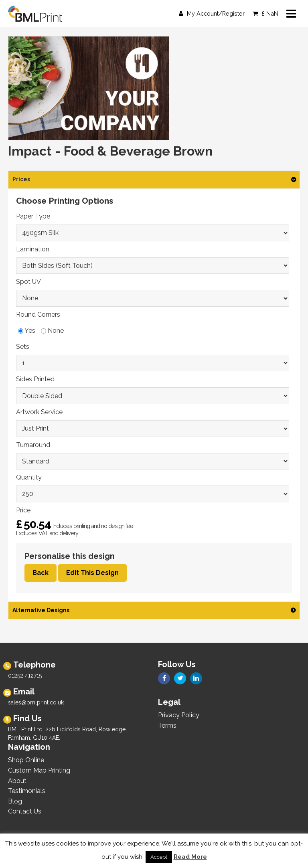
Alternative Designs (41, 610)
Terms (167, 725)
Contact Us (25, 811)
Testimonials (27, 791)
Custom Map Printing (39, 770)
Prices (21, 179)
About (17, 781)
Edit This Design (92, 573)
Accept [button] (159, 857)
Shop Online (26, 760)
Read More (190, 857)
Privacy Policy (179, 715)
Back (41, 573)
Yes (27, 331)
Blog (15, 801)
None (52, 331)
